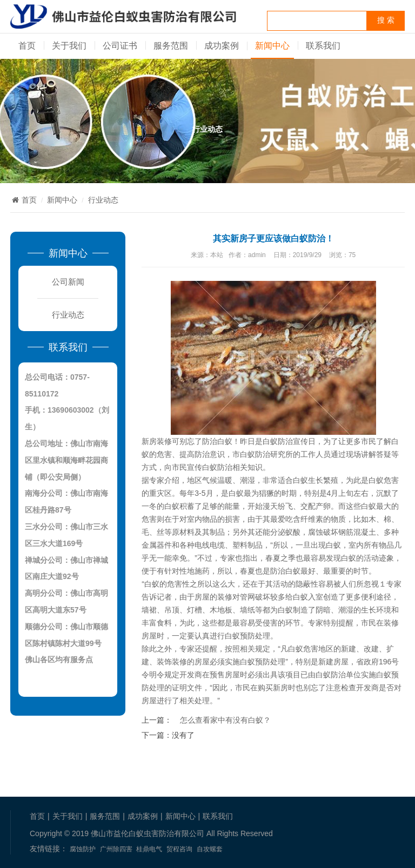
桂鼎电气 (149, 849)
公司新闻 (68, 282)
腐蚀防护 (83, 849)
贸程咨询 (179, 849)
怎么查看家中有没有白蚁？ (225, 720)
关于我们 (69, 46)
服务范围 (171, 46)
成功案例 (222, 46)
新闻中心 (272, 46)
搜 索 (386, 20)
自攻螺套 (210, 849)
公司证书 (120, 46)
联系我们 (323, 46)
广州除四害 (116, 849)
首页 (27, 46)
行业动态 (103, 200)
